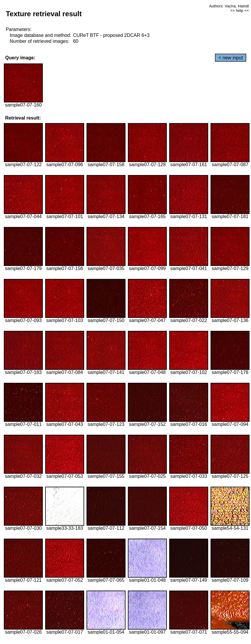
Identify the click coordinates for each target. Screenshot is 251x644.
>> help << (239, 10)
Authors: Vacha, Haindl (229, 6)
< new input (231, 58)
